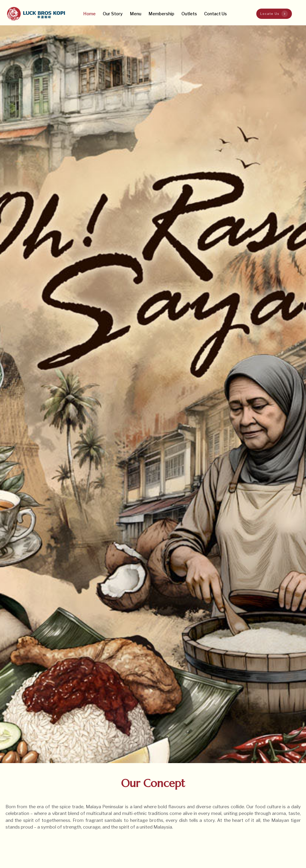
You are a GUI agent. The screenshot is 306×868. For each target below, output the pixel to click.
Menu (136, 14)
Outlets (189, 14)
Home (89, 14)
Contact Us (216, 14)
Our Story (113, 14)
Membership (161, 14)
